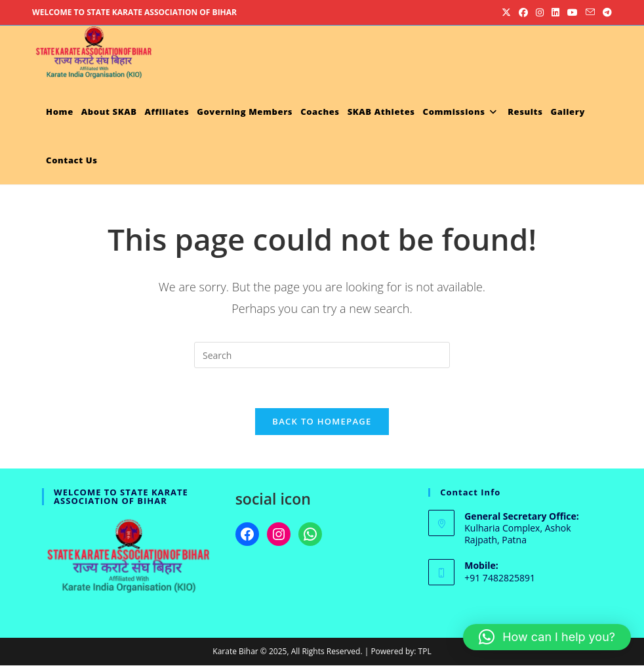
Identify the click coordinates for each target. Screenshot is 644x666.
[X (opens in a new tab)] (506, 12)
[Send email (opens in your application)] (590, 12)
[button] (547, 637)
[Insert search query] (322, 355)
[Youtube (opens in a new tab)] (573, 12)
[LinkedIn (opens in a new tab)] (555, 12)
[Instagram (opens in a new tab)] (540, 12)
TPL (425, 652)
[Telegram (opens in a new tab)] (605, 12)
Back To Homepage (322, 421)
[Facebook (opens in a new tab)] (523, 12)
